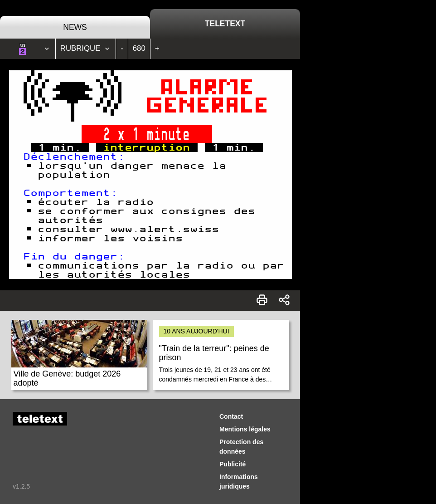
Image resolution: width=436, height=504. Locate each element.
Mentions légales (245, 429)
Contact (231, 416)
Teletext (225, 24)
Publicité (233, 464)
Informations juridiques (239, 482)
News (75, 27)
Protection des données (241, 447)
